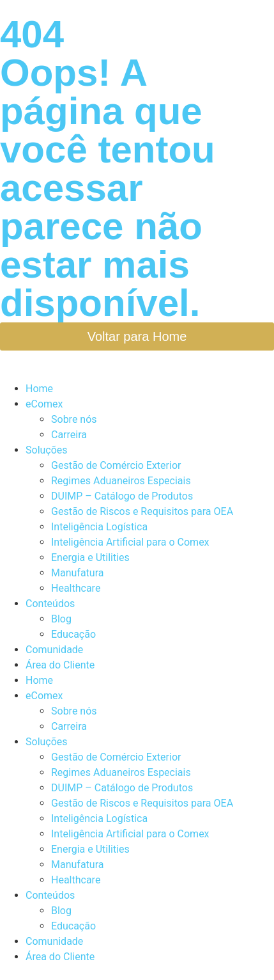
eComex (44, 404)
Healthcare (76, 588)
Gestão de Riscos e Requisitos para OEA (142, 511)
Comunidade (54, 650)
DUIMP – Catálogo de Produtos (122, 496)
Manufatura (77, 573)
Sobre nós (74, 419)
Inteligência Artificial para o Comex (130, 542)
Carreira (69, 435)
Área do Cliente (60, 665)
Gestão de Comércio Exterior (116, 465)
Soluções (47, 450)
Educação (73, 634)
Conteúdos (50, 604)
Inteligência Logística (99, 527)
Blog (61, 619)
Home (39, 389)
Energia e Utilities (90, 557)
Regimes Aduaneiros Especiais (121, 481)
